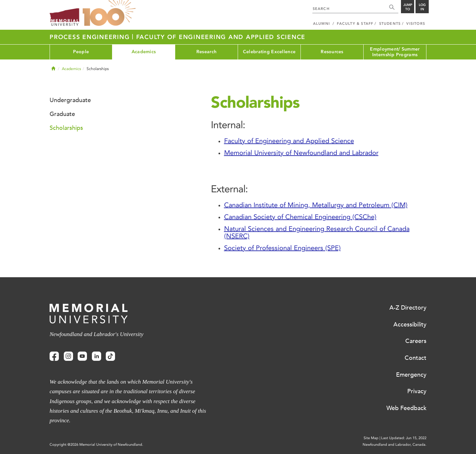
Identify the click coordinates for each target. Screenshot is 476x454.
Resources (332, 52)
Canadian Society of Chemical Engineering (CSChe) (300, 217)
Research (206, 52)
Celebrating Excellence (269, 52)
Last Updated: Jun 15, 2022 (404, 438)
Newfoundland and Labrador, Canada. (395, 445)
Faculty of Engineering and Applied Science (221, 37)
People (81, 52)
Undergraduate (70, 100)
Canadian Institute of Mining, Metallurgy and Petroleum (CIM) (316, 205)
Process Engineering (91, 37)
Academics (144, 52)
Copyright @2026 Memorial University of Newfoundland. (96, 445)
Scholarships (66, 128)
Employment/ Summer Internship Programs (395, 52)
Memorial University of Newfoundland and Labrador (301, 153)
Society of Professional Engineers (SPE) (282, 248)
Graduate (62, 114)
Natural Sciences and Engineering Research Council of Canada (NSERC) (317, 232)
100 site (109, 13)
